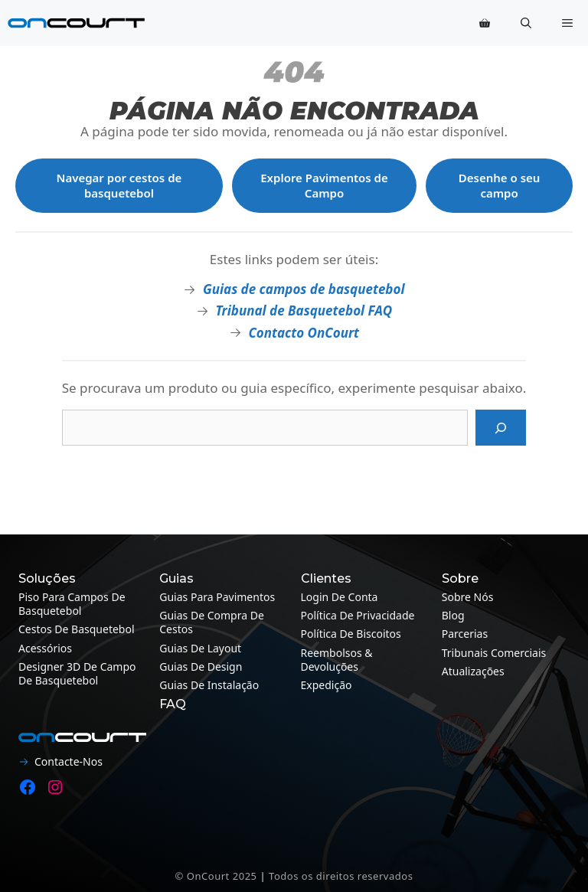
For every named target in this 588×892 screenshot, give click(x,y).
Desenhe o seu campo (500, 185)
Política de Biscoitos (351, 634)
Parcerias (465, 634)
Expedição (327, 685)
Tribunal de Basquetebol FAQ (304, 310)
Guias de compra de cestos (212, 622)
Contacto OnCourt (304, 333)
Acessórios (45, 648)
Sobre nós (468, 597)
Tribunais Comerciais (494, 653)
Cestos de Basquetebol (77, 629)
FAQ (173, 704)
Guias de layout (200, 648)
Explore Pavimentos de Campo (324, 185)
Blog (453, 615)
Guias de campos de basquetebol (304, 289)
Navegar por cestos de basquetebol (119, 185)
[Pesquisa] (501, 428)
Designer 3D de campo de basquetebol (77, 673)
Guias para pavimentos (217, 597)
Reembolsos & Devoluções (337, 660)
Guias (176, 578)
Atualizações (473, 671)
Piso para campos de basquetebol (72, 604)
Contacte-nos (69, 761)
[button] (526, 23)
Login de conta (340, 597)
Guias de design (201, 667)
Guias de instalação (209, 685)
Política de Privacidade (358, 615)
